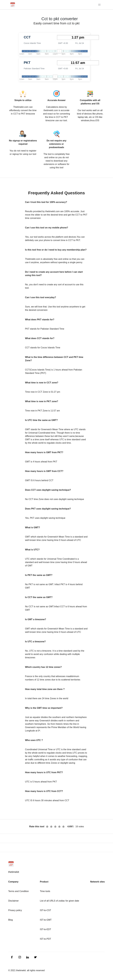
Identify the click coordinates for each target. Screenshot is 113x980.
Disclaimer (13, 901)
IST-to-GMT (46, 920)
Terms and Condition (19, 891)
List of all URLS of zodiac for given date (59, 901)
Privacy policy (15, 910)
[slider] (59, 51)
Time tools (45, 891)
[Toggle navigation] (100, 5)
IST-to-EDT (45, 929)
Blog (10, 920)
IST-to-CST (45, 910)
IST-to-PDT (45, 939)
